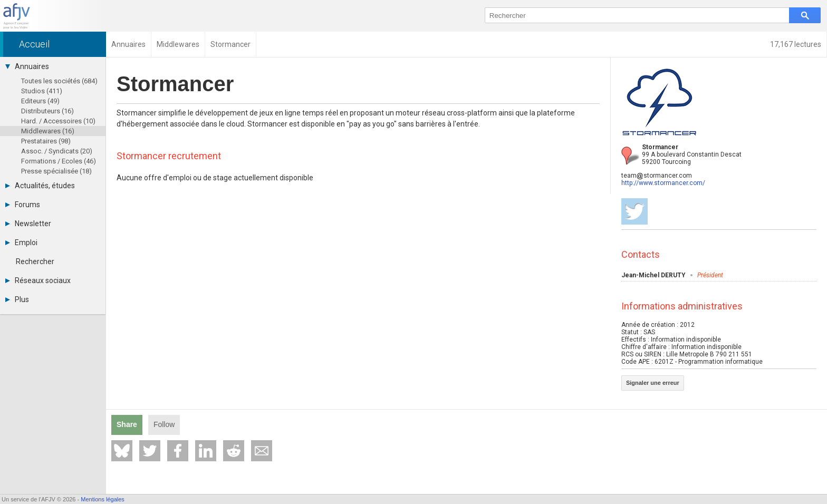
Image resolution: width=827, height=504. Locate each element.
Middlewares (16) (48, 131)
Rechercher (35, 261)
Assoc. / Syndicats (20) (57, 151)
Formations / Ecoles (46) (59, 161)
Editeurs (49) (40, 101)
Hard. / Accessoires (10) (58, 121)
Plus (17, 299)
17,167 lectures (796, 44)
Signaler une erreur (653, 383)
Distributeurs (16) (47, 111)
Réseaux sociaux (38, 280)
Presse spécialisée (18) (56, 171)
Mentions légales (103, 499)
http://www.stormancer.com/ (663, 183)
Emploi (21, 243)
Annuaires (27, 66)
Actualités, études (40, 186)
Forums (23, 205)
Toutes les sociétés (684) (59, 81)
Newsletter (28, 224)
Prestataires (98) (46, 141)
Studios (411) (42, 91)
